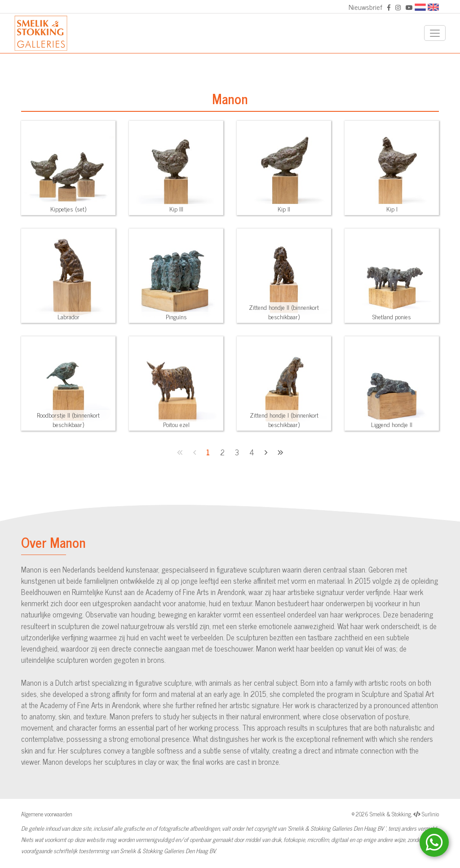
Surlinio (430, 814)
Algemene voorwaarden (47, 814)
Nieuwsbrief (365, 7)
